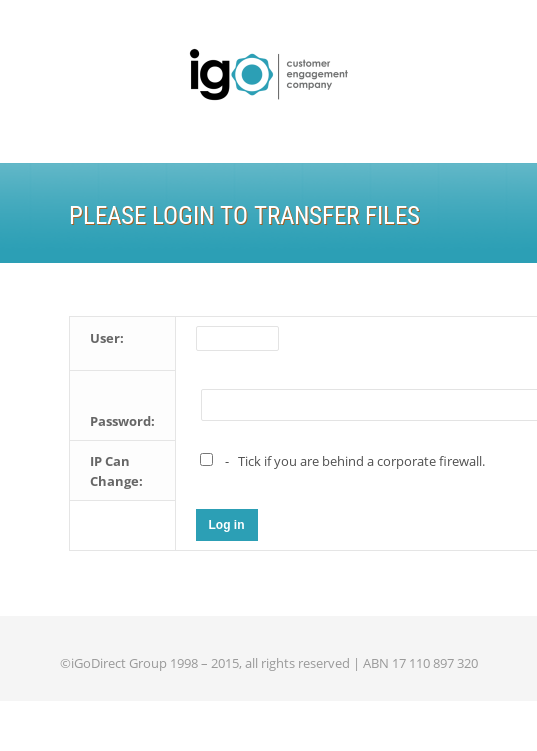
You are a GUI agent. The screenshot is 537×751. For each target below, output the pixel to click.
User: (107, 338)
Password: (122, 421)
